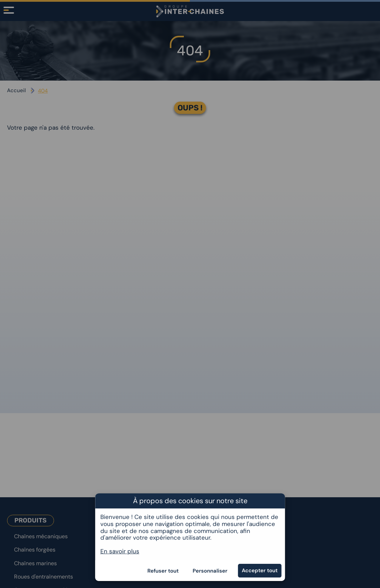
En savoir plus (120, 551)
